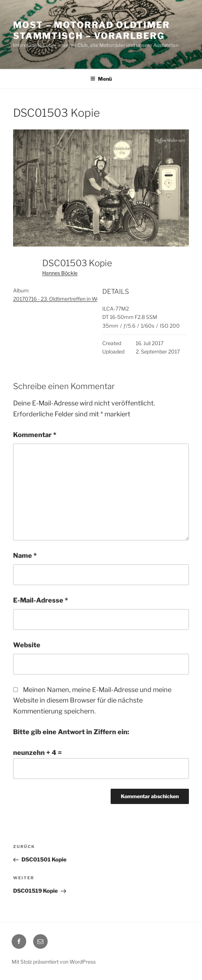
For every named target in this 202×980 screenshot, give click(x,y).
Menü (101, 79)
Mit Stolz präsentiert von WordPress (54, 962)
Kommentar (35, 435)
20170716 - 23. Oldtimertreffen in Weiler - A (64, 299)
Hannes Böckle (60, 273)
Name (25, 555)
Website (27, 645)
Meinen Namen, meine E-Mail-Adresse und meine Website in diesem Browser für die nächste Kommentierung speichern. (92, 701)
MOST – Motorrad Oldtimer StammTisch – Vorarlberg (92, 30)
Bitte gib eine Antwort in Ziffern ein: (71, 732)
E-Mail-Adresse (41, 600)
